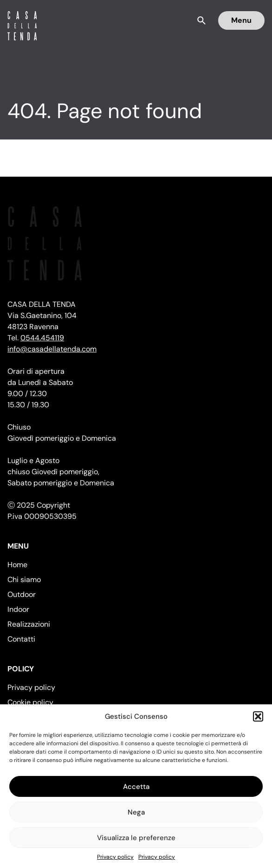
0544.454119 (42, 338)
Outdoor (22, 594)
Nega (136, 812)
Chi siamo (24, 580)
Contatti (21, 639)
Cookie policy (30, 702)
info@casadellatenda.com (52, 349)
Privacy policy (115, 857)
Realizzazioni (29, 624)
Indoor (18, 609)
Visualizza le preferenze (136, 838)
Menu (241, 20)
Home (17, 565)
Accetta (136, 787)
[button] (258, 716)
